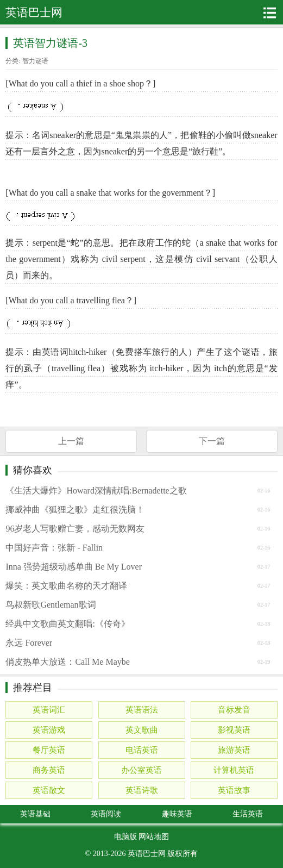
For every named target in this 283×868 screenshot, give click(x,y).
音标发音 (234, 710)
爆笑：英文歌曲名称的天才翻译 (66, 586)
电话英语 (142, 750)
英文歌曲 (142, 730)
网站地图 (154, 837)
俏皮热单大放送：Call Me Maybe (67, 662)
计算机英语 (234, 770)
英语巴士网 (147, 854)
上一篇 (71, 441)
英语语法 (142, 710)
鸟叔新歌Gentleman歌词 (51, 605)
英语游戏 (49, 730)
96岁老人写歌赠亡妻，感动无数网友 (75, 529)
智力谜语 (35, 61)
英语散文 (49, 790)
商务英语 (49, 770)
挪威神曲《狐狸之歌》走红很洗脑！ (75, 510)
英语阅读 (106, 814)
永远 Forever (29, 643)
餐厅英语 (49, 750)
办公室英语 (141, 770)
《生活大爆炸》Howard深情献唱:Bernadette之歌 (96, 491)
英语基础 (35, 814)
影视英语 (234, 730)
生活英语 (248, 814)
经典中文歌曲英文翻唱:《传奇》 (67, 624)
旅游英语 (234, 750)
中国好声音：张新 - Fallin (54, 548)
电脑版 (125, 837)
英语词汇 (49, 710)
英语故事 (234, 790)
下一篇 (212, 441)
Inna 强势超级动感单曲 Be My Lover (74, 567)
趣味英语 (177, 814)
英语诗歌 (142, 790)
